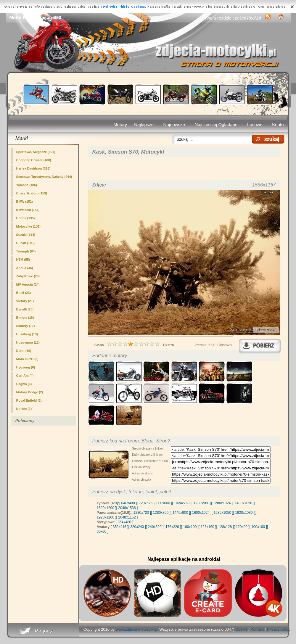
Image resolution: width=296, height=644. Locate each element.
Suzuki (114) (26, 235)
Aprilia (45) (25, 268)
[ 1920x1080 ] (244, 513)
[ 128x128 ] (225, 527)
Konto (278, 124)
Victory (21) (25, 301)
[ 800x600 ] (163, 503)
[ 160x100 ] (190, 527)
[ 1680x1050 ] (222, 513)
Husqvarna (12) (28, 342)
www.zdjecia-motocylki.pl (137, 629)
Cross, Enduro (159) (32, 193)
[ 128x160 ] (207, 527)
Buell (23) (24, 293)
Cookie (242, 629)
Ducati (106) (25, 243)
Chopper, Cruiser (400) (34, 160)
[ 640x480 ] (128, 503)
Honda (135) (26, 218)
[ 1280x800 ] (161, 513)
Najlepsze (144, 124)
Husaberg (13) (27, 334)
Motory (120, 124)
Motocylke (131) (29, 226)
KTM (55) (23, 260)
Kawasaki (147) (28, 210)
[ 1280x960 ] (201, 503)
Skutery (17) (26, 326)
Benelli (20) (25, 309)
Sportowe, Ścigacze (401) (36, 152)
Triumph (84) (26, 251)
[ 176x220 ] (172, 527)
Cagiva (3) (24, 384)
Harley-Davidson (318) (33, 168)
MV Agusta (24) (28, 284)
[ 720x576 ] (145, 503)
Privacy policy (279, 629)
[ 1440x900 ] (180, 513)
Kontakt (257, 629)
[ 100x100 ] (258, 527)
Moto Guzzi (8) (27, 359)
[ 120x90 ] (242, 527)
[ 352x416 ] (119, 527)
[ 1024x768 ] (182, 503)
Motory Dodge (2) (30, 392)
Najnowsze (174, 124)
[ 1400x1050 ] (243, 503)
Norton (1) (24, 409)
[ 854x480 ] (124, 522)
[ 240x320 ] (155, 527)
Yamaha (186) (27, 185)
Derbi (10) (24, 351)
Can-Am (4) (25, 376)
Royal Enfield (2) (29, 400)
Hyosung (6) (26, 367)
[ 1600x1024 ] (201, 513)
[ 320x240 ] (137, 527)
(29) (28, 276)
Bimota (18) (25, 318)
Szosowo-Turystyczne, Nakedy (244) (44, 177)
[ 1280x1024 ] (222, 503)
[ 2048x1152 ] (127, 517)
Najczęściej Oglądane (216, 124)
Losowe (255, 124)
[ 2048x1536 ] (127, 508)
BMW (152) (25, 202)
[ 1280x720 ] (141, 513)
